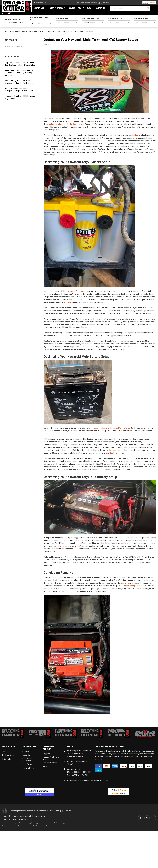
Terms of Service (29, 768)
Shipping (46, 754)
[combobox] (41, 24)
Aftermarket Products (13, 47)
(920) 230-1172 (74, 769)
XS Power (68, 302)
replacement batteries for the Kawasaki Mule (67, 124)
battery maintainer (64, 546)
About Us (26, 755)
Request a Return (50, 763)
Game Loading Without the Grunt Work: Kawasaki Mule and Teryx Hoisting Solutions (20, 73)
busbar (135, 135)
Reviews (26, 751)
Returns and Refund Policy (51, 758)
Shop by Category (58, 8)
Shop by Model (40, 8)
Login (4, 751)
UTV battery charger (128, 586)
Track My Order (8, 755)
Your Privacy (27, 764)
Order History (7, 759)
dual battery (114, 453)
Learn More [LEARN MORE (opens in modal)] (108, 3)
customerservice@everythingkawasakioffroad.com (88, 780)
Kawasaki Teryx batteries (78, 291)
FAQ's (45, 767)
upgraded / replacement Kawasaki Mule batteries (110, 428)
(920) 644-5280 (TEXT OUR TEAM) (78, 763)
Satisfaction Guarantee (27, 760)
